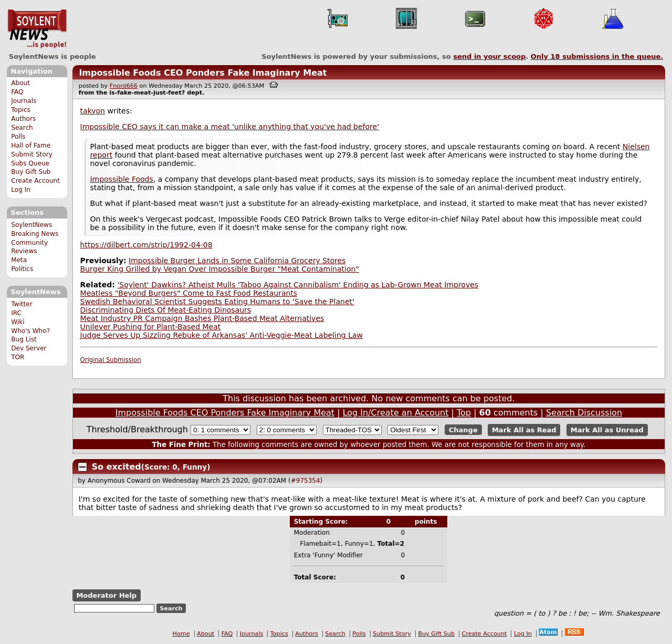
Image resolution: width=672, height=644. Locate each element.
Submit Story (32, 154)
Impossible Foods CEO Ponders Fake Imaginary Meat (203, 73)
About (20, 83)
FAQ (17, 92)
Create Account (35, 181)
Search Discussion (584, 413)
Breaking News (35, 234)
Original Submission (111, 360)
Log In (21, 190)
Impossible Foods (121, 179)
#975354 (306, 481)
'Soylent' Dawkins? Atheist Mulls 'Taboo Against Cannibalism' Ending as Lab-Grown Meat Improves (298, 285)
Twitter (22, 304)
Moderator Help (106, 595)
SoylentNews (37, 29)
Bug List (24, 339)
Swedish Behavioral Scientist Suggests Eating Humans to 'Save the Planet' (217, 302)
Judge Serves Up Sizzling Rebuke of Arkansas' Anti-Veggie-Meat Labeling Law (222, 335)
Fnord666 (124, 86)
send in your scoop (489, 56)
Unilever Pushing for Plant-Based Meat (151, 327)
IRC (16, 313)
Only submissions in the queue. (597, 56)
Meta (19, 260)
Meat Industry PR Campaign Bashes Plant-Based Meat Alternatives (202, 318)
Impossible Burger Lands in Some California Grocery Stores (237, 261)
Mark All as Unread (607, 430)
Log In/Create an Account (396, 413)
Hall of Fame (31, 146)
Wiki (18, 322)
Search (22, 128)
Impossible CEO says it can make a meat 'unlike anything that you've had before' (230, 127)
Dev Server (29, 348)
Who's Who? (30, 331)
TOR (18, 357)
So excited (117, 467)
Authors (23, 119)
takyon (93, 111)
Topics (21, 110)
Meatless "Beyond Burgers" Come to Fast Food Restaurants (189, 293)
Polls (18, 137)
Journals (24, 101)
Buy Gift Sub (31, 172)
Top (464, 413)
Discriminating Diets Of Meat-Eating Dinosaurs (166, 310)
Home (181, 634)
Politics (22, 269)
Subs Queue (30, 163)
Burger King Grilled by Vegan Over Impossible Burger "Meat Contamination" (220, 269)
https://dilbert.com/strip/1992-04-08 (146, 245)
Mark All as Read (524, 430)
